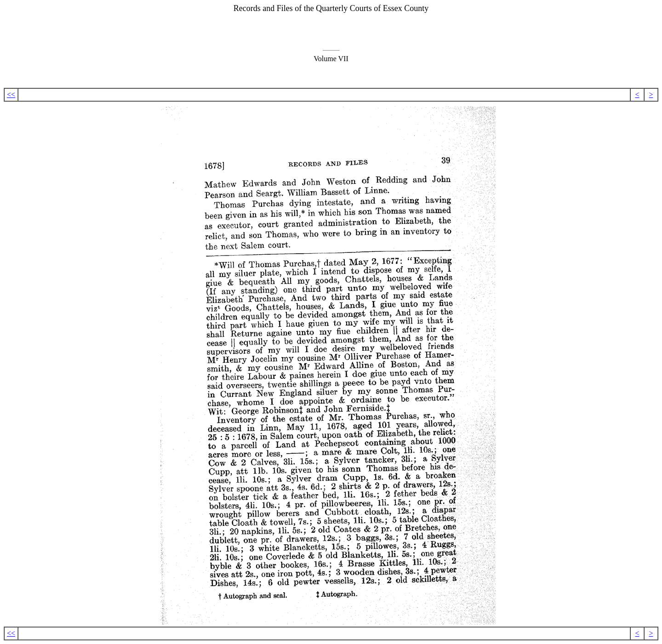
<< (11, 94)
